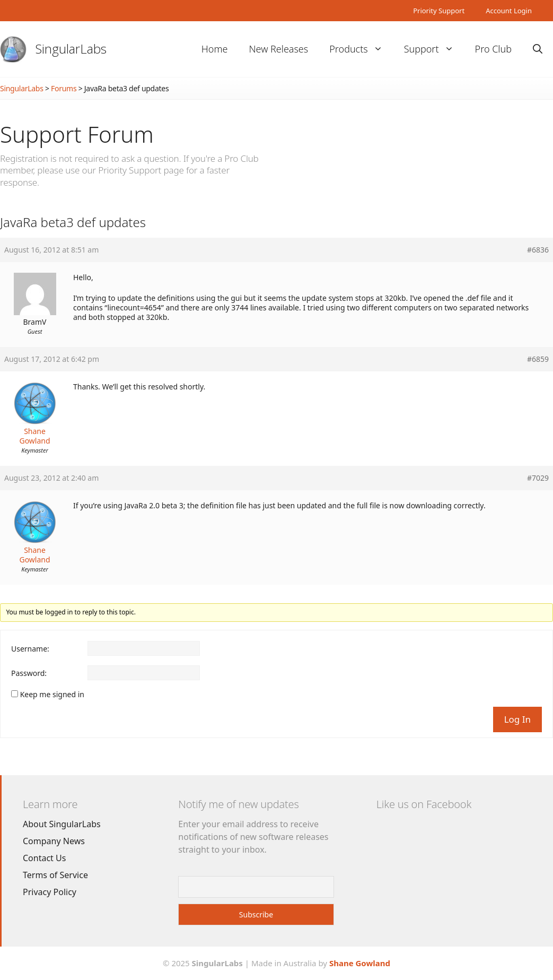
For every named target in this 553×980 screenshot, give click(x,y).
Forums (64, 88)
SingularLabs (71, 49)
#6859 (538, 359)
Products (361, 49)
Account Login (509, 11)
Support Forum (77, 134)
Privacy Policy (50, 892)
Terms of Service (55, 875)
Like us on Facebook (424, 804)
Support (434, 49)
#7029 (538, 478)
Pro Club (493, 49)
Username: (30, 649)
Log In (517, 719)
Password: (29, 673)
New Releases (278, 49)
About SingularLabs (62, 824)
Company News (54, 841)
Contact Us (44, 858)
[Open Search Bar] (538, 49)
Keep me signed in (52, 695)
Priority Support (439, 11)
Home (215, 49)
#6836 (538, 250)
